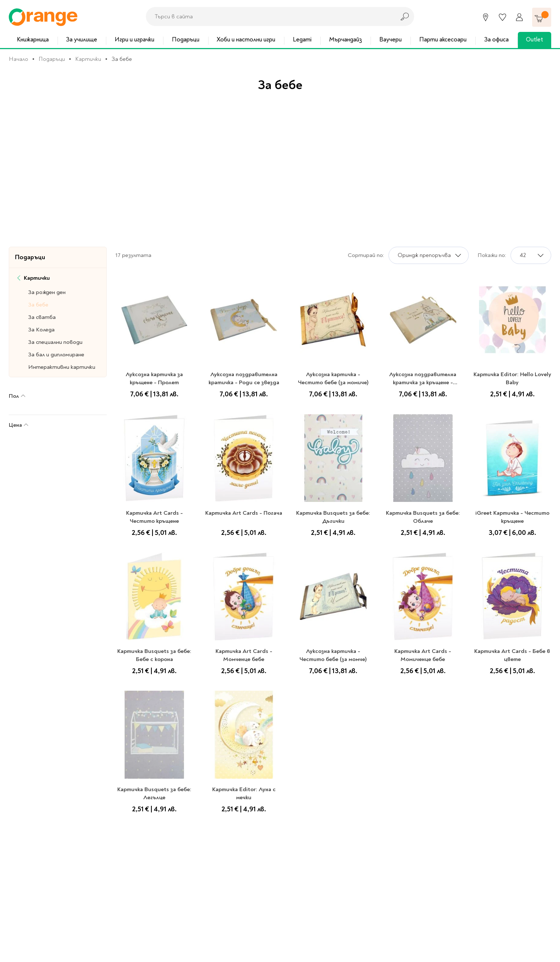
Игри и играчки (135, 39)
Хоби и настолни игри (246, 39)
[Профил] (519, 17)
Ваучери (390, 39)
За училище (82, 39)
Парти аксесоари (443, 39)
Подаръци (186, 39)
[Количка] (542, 17)
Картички (88, 59)
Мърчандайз (346, 39)
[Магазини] (486, 17)
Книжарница (33, 39)
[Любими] (502, 17)
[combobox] (269, 16)
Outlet (535, 39)
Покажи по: (492, 255)
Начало (19, 59)
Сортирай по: (366, 255)
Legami (302, 39)
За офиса (496, 39)
